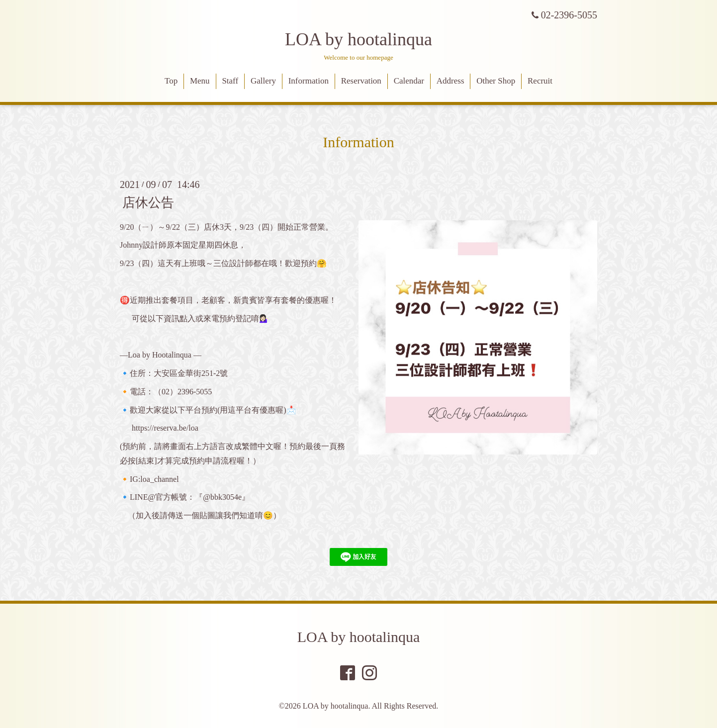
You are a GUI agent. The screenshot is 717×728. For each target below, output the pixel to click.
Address (450, 81)
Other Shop (496, 81)
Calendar (409, 81)
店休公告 (148, 202)
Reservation (361, 81)
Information (309, 81)
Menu (200, 81)
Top (171, 81)
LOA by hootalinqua (358, 39)
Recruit (540, 81)
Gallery (263, 81)
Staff (230, 81)
